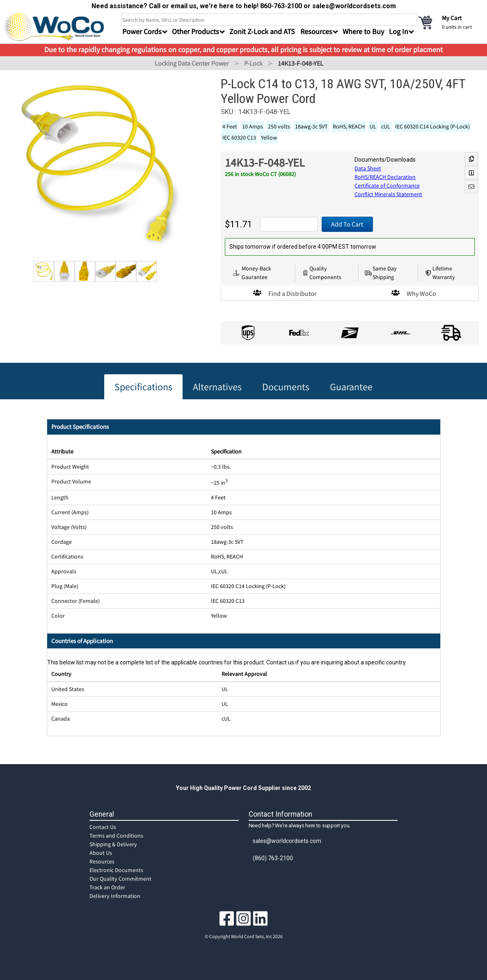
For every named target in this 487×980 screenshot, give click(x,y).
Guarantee (351, 387)
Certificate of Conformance (387, 185)
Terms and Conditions (116, 836)
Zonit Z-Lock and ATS (262, 31)
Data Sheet (368, 168)
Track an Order (107, 887)
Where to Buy (363, 31)
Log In (399, 31)
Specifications (143, 387)
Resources (102, 861)
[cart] (450, 22)
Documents (286, 387)
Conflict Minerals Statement (388, 194)
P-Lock (253, 63)
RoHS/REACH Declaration (385, 177)
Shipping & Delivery (113, 844)
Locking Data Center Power (192, 63)
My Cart (452, 18)
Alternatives (217, 387)
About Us (101, 853)
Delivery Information (115, 896)
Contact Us (103, 827)
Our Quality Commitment (120, 879)
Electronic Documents (116, 870)
